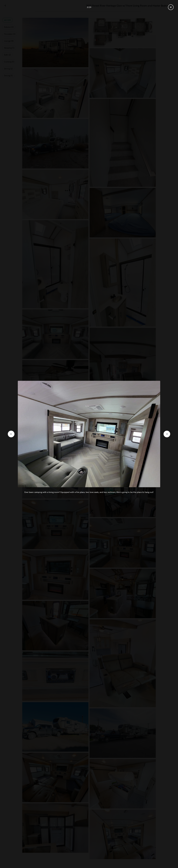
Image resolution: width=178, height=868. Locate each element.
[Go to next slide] (167, 434)
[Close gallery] (171, 7)
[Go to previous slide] (11, 434)
